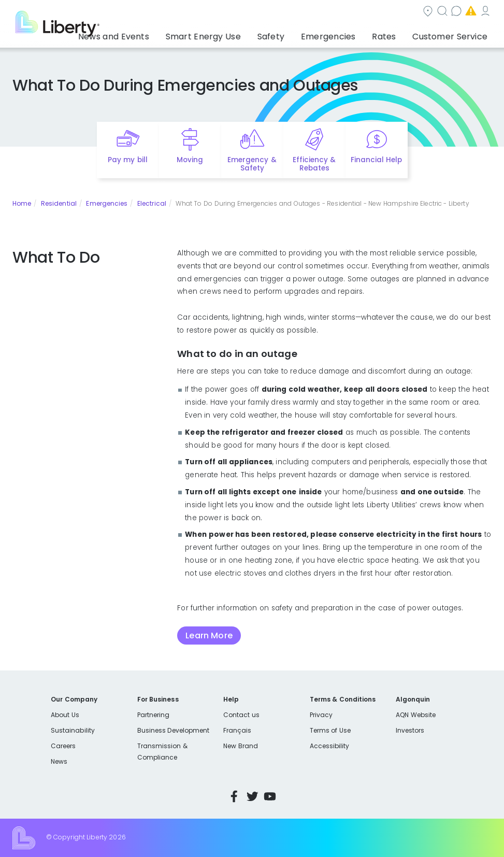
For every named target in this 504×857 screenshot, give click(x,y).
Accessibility (330, 746)
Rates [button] (398, 34)
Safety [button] (308, 34)
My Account (469, 12)
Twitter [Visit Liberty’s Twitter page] (252, 796)
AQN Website (416, 715)
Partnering (154, 715)
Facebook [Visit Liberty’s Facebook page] (234, 796)
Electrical (152, 203)
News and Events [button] (177, 34)
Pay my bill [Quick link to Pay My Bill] (128, 160)
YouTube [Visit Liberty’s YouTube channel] (270, 796)
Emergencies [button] (354, 34)
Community (229, 12)
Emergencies (404, 12)
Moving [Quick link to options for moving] (190, 160)
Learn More (209, 635)
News (59, 761)
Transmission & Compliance (162, 752)
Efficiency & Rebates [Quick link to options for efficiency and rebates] (314, 164)
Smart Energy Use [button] (252, 34)
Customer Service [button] (453, 34)
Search (285, 12)
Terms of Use (330, 730)
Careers (63, 746)
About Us (65, 715)
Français (237, 730)
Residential (59, 203)
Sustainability (73, 730)
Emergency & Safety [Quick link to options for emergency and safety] (252, 164)
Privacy (321, 715)
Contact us (340, 12)
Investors (410, 730)
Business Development (174, 730)
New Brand (241, 746)
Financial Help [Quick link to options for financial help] (376, 160)
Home (22, 203)
